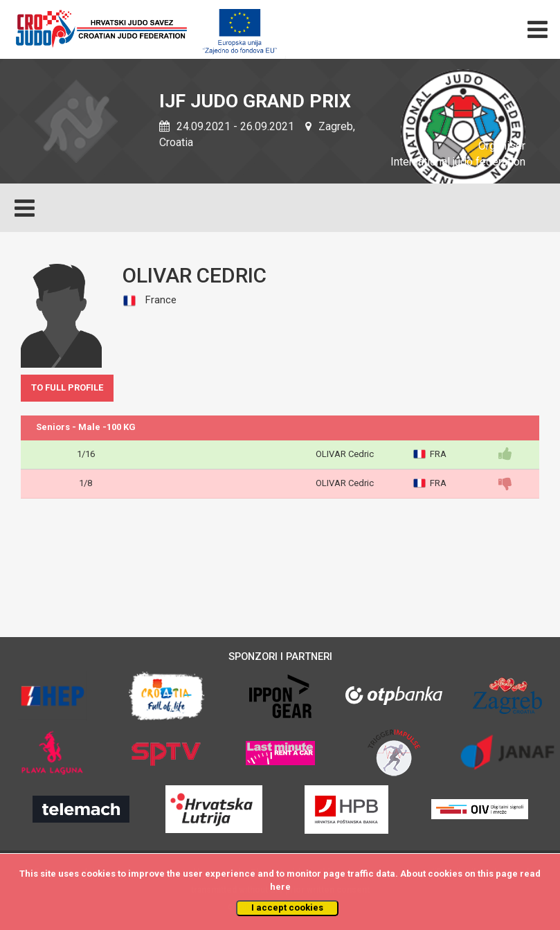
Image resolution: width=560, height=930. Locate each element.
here (280, 887)
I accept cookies (287, 907)
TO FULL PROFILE (67, 387)
